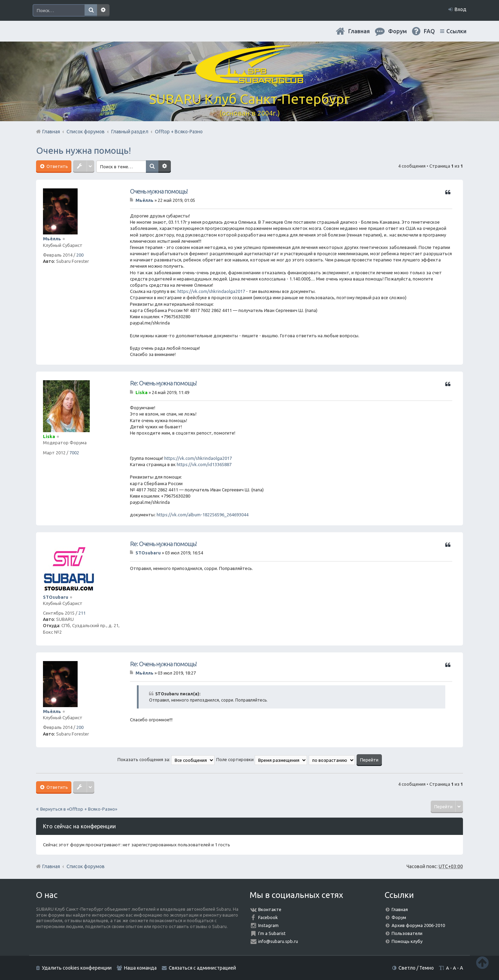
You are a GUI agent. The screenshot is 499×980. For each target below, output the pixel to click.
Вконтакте (270, 909)
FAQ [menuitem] (429, 31)
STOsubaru (56, 597)
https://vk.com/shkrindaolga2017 (211, 291)
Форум (399, 917)
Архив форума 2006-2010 (418, 925)
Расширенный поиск (103, 10)
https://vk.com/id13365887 (204, 464)
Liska (49, 436)
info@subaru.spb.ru (278, 941)
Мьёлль (52, 239)
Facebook (268, 917)
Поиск (91, 10)
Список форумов (86, 866)
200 (80, 255)
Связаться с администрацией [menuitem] (202, 968)
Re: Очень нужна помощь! (163, 383)
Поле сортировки (262, 759)
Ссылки (456, 31)
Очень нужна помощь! (84, 150)
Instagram (268, 925)
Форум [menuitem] (397, 31)
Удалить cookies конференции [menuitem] (77, 968)
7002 (74, 453)
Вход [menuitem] (461, 9)
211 (82, 613)
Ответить (57, 166)
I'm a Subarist (272, 933)
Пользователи (407, 933)
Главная (359, 31)
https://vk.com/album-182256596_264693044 (203, 515)
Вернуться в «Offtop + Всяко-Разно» (79, 809)
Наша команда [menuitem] (140, 968)
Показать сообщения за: (166, 759)
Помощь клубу (407, 941)
